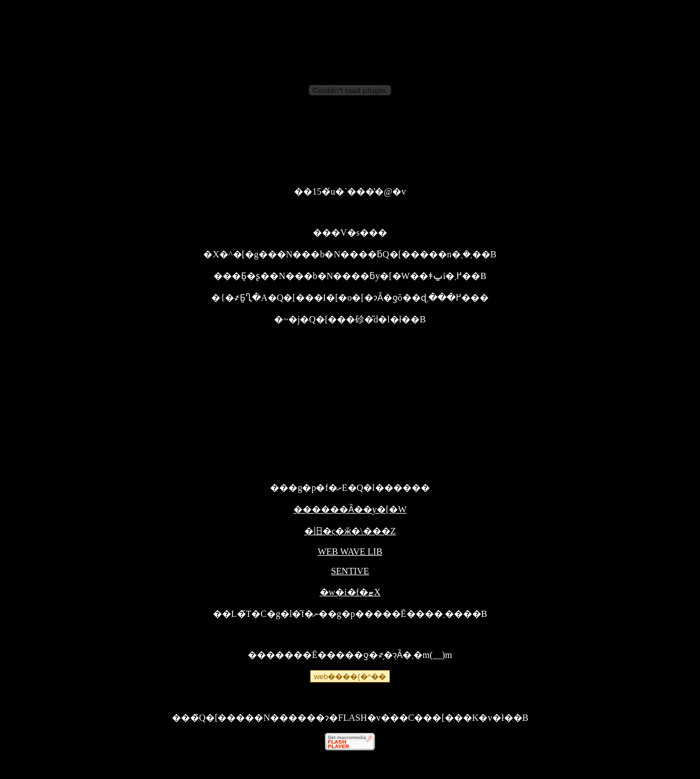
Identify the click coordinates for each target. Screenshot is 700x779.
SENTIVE (350, 571)
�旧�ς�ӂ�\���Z (350, 531)
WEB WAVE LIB (350, 552)
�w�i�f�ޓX (350, 592)
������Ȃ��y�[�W (350, 509)
